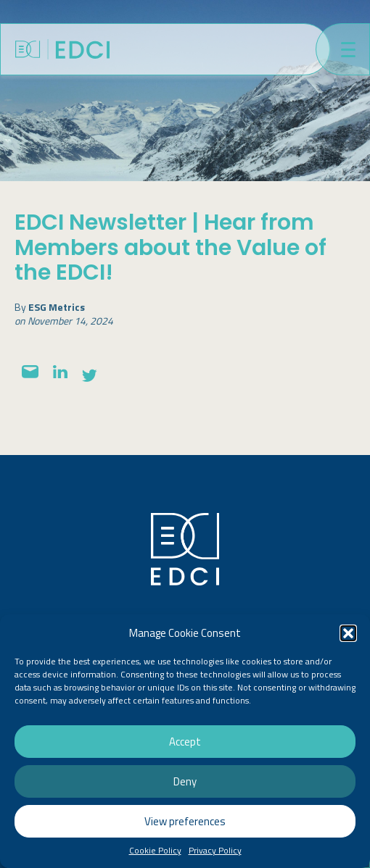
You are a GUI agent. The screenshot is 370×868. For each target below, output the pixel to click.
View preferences (185, 821)
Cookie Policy (155, 851)
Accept (185, 742)
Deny (185, 781)
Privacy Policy (215, 851)
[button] (348, 633)
